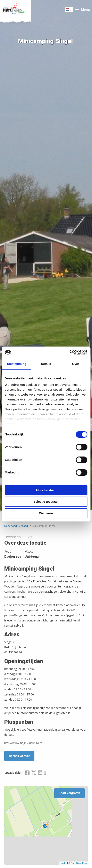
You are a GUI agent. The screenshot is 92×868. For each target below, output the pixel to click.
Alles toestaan (46, 490)
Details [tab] (46, 364)
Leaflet (63, 863)
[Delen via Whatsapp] (45, 773)
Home (15, 10)
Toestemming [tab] (16, 364)
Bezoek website (19, 756)
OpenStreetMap (79, 863)
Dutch (69, 10)
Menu (85, 10)
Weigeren (46, 513)
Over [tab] (76, 364)
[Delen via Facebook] (27, 773)
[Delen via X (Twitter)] (34, 773)
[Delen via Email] (40, 773)
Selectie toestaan (46, 502)
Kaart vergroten (69, 793)
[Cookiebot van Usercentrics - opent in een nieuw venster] (69, 352)
